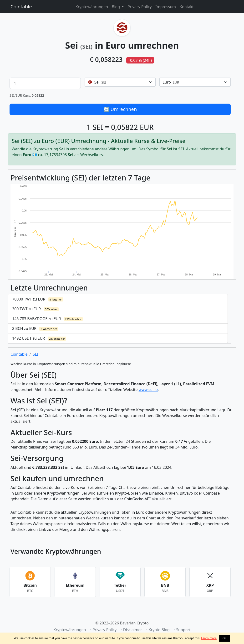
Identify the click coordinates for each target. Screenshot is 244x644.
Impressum (166, 7)
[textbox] (117, 82)
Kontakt (187, 7)
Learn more (209, 638)
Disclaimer (133, 630)
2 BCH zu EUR (35, 328)
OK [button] (225, 638)
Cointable (21, 7)
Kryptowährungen (92, 7)
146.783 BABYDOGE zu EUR (47, 319)
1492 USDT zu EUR (39, 338)
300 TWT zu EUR (35, 309)
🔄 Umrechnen (120, 109)
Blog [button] (116, 7)
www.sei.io (148, 390)
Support (183, 630)
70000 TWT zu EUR (38, 299)
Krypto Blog (159, 630)
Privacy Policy (140, 7)
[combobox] (120, 82)
